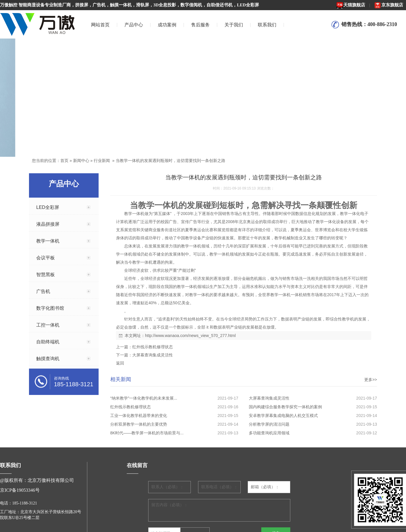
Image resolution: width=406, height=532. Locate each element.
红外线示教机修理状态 (153, 347)
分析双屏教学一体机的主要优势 (139, 424)
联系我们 (267, 25)
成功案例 (167, 25)
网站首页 (100, 25)
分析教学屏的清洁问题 (269, 424)
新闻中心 (81, 161)
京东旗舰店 (389, 5)
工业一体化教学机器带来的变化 (139, 416)
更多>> (371, 380)
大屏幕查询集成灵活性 (153, 355)
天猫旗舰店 (351, 5)
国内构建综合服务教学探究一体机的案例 (285, 407)
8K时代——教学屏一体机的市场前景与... (147, 433)
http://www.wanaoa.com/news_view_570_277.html (190, 336)
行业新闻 (102, 161)
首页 (64, 161)
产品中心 (134, 25)
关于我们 (234, 25)
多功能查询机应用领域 (269, 433)
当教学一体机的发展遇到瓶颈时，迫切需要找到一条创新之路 (171, 161)
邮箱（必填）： (265, 487)
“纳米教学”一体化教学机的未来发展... (144, 398)
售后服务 (200, 25)
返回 (120, 363)
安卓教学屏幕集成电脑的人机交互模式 (283, 416)
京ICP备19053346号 (20, 490)
